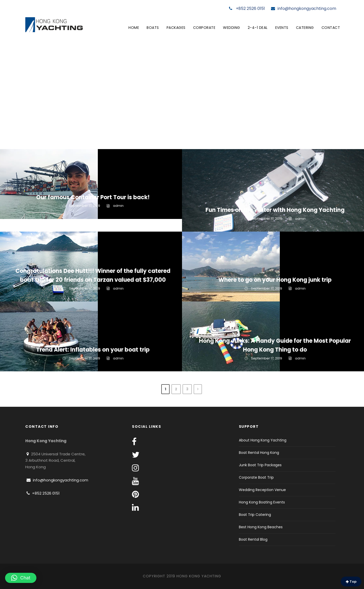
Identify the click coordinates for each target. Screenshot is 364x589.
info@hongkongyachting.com (304, 8)
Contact (331, 28)
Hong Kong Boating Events (262, 502)
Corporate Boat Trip (256, 477)
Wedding (232, 28)
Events (282, 28)
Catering (305, 28)
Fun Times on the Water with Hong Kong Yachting (275, 210)
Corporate (204, 28)
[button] (21, 578)
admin (118, 206)
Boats (153, 28)
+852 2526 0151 (247, 8)
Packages (176, 28)
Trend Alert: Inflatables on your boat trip (93, 350)
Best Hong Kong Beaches (261, 527)
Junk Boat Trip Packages (260, 465)
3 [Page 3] (187, 389)
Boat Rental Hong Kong (259, 453)
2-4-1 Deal (258, 28)
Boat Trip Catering (255, 515)
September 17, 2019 (85, 206)
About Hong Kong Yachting (263, 440)
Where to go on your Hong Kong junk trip (275, 280)
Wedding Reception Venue (262, 490)
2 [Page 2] (176, 389)
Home (134, 28)
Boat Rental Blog (253, 539)
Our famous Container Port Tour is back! (93, 197)
